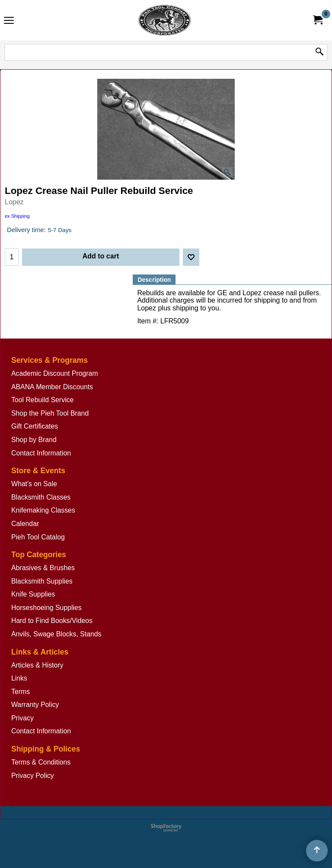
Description (154, 280)
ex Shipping (17, 216)
